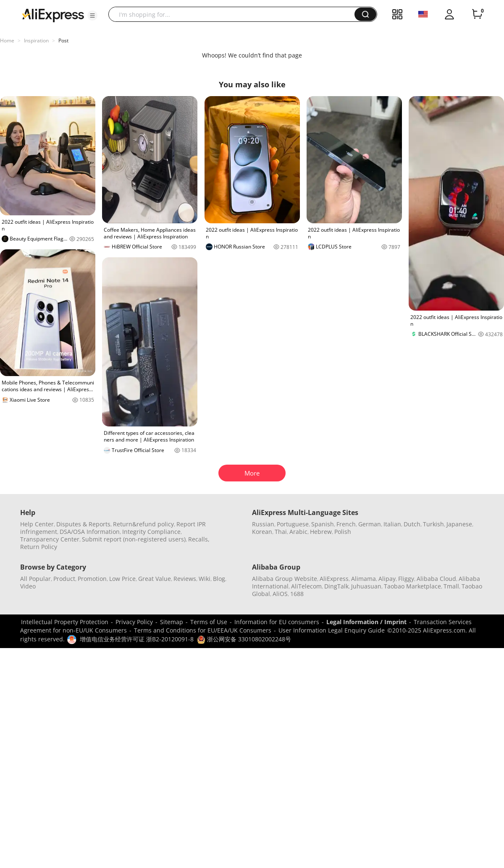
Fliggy (406, 579)
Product (64, 579)
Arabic (298, 532)
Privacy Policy (134, 622)
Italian (392, 524)
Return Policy (39, 547)
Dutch (412, 524)
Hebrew (321, 532)
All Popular (35, 579)
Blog (219, 579)
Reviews (185, 579)
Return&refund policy (143, 524)
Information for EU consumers (277, 622)
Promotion (92, 579)
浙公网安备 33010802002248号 (244, 639)
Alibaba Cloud (436, 579)
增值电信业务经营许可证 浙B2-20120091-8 (137, 639)
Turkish (433, 524)
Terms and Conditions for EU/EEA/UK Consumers (203, 630)
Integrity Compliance (151, 532)
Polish (343, 532)
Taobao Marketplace (412, 586)
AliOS (280, 594)
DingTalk (336, 586)
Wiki (205, 579)
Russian (263, 524)
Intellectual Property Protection (65, 622)
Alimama (364, 579)
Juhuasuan (366, 586)
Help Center (37, 524)
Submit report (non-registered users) (134, 539)
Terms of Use (209, 622)
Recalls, (199, 539)
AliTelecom (306, 586)
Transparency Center (50, 539)
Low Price (122, 579)
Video (28, 586)
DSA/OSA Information (90, 532)
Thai (281, 532)
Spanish (323, 524)
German (370, 524)
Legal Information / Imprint (366, 622)
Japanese (459, 524)
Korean (262, 532)
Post (63, 41)
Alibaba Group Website (285, 579)
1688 (297, 594)
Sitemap (172, 622)
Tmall (451, 586)
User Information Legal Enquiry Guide (332, 630)
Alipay (387, 579)
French (346, 524)
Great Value (155, 579)
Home (7, 41)
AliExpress (334, 579)
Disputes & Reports (83, 524)
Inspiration (36, 41)
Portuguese (293, 524)
